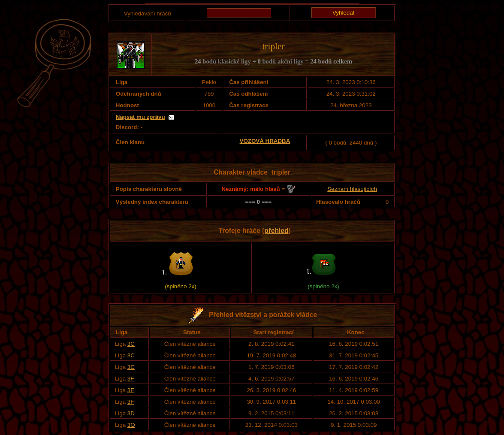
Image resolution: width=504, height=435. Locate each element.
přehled (276, 231)
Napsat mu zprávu (140, 117)
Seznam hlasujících (352, 189)
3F (131, 379)
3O (131, 425)
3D (131, 413)
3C (131, 344)
